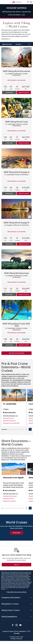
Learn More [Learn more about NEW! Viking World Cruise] (9, 143)
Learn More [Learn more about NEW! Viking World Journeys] (9, 294)
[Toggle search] (28, 2)
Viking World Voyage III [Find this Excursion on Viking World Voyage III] (9, 501)
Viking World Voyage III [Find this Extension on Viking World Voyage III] (9, 421)
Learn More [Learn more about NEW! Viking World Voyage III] (9, 193)
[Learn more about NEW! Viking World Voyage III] (16, 158)
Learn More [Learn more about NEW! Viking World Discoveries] (9, 92)
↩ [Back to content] (8, 589)
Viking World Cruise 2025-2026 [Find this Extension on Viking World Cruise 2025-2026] (11, 423)
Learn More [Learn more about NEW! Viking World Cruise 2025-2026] (9, 345)
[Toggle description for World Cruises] (6, 39)
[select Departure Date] (8, 44)
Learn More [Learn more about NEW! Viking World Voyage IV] (9, 244)
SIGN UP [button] (17, 565)
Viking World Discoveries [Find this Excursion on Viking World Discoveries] (10, 496)
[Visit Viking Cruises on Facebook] (13, 625)
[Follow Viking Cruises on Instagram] (17, 625)
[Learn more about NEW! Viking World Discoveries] (16, 57)
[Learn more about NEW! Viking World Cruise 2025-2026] (16, 310)
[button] (31, 2)
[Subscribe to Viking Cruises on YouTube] (20, 625)
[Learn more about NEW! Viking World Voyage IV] (16, 209)
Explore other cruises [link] (16, 353)
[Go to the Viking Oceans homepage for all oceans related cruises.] (17, 2)
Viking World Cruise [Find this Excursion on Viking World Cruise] (8, 499)
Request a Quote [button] (24, 92)
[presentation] (26, 429)
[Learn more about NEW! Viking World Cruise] (16, 108)
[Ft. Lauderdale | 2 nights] (14, 395)
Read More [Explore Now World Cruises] (16, 533)
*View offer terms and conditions (17, 592)
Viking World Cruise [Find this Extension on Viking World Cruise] (8, 418)
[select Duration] (19, 44)
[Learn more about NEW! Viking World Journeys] (16, 259)
